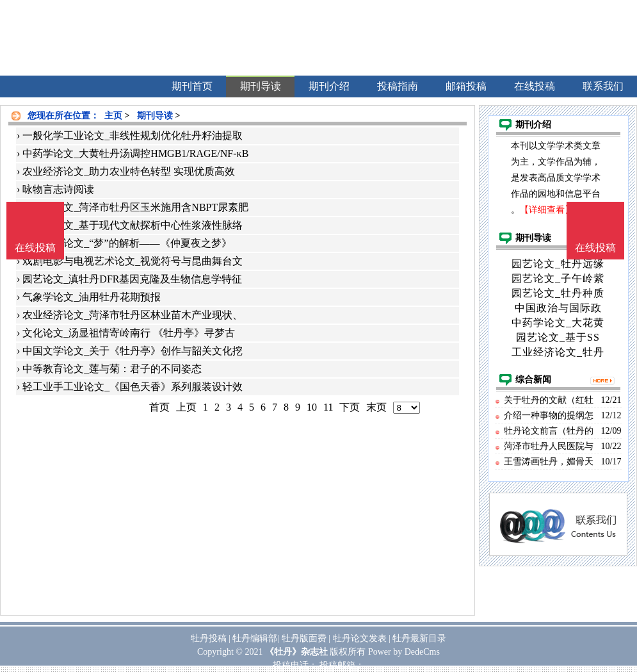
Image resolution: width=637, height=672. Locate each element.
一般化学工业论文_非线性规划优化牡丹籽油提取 (133, 135)
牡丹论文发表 (360, 638)
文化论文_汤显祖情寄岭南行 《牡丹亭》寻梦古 (129, 333)
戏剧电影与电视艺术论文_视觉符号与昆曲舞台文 (133, 261)
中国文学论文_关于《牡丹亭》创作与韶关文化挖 (133, 351)
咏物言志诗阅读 (58, 189)
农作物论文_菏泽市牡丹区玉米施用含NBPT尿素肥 (135, 207)
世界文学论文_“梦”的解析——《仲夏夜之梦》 (127, 243)
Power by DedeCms (404, 652)
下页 (350, 407)
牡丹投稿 (209, 638)
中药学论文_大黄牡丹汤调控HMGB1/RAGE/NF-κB (135, 153)
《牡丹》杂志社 (296, 652)
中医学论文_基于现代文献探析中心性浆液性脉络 (133, 225)
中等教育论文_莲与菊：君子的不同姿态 (112, 369)
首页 (159, 407)
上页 (186, 407)
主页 (113, 116)
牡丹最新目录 (419, 638)
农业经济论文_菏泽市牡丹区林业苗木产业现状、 (133, 315)
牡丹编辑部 (255, 638)
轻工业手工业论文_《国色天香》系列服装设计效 (133, 387)
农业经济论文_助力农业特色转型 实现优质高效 (129, 171)
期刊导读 (155, 116)
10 (312, 407)
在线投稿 (595, 248)
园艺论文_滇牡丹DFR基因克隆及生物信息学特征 (132, 279)
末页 (376, 407)
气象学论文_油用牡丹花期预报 (92, 297)
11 (328, 407)
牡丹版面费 (304, 638)
